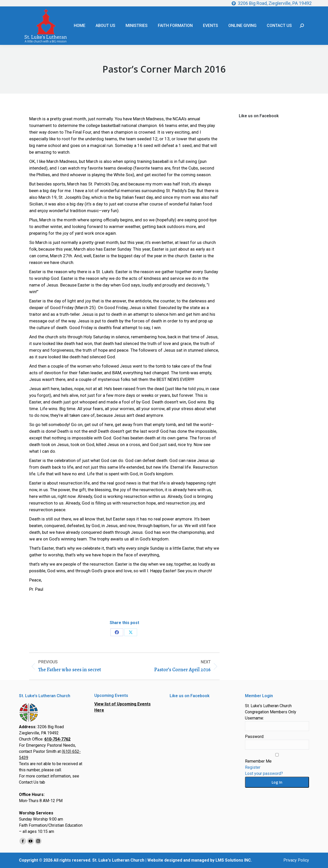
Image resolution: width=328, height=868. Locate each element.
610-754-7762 (57, 739)
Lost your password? (264, 773)
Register (253, 767)
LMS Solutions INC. (234, 860)
